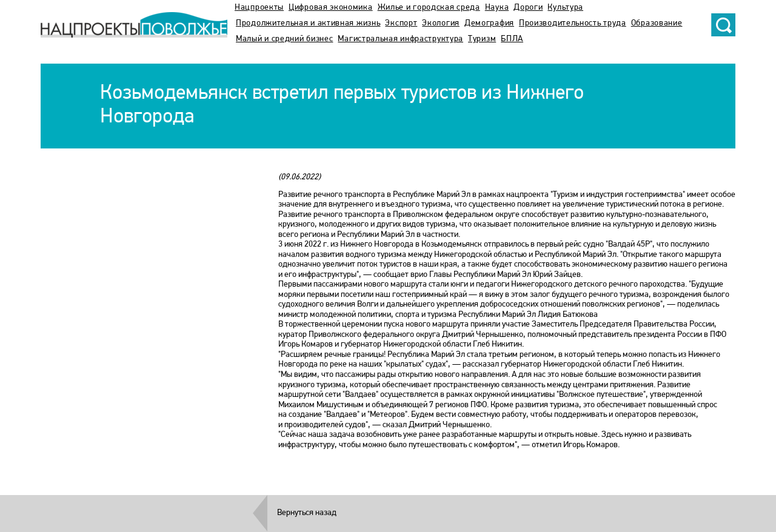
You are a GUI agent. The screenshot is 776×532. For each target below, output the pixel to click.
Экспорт (401, 23)
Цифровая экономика (331, 8)
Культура (565, 8)
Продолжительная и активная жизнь (308, 23)
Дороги (528, 8)
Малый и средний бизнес (284, 39)
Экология (441, 23)
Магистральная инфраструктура (400, 39)
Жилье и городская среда (429, 8)
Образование (657, 23)
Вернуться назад (307, 513)
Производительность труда (573, 23)
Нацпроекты (259, 8)
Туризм (482, 39)
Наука (497, 8)
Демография (489, 23)
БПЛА (512, 39)
